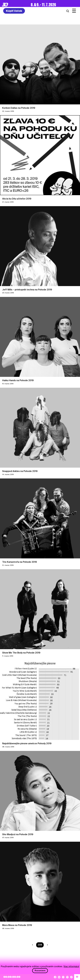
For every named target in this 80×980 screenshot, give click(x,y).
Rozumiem (40, 971)
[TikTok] (71, 977)
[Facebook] (55, 977)
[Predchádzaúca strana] (33, 945)
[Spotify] (67, 977)
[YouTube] (59, 977)
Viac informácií (71, 966)
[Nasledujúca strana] (47, 945)
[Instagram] (63, 977)
